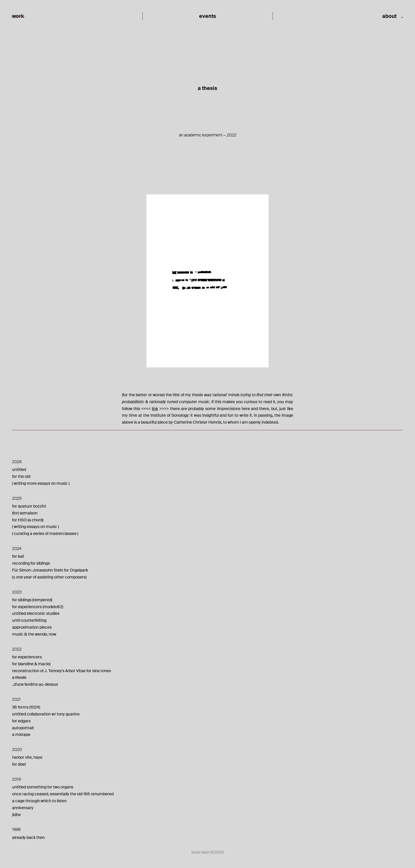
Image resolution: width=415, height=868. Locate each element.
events (208, 16)
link (155, 409)
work (18, 16)
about (389, 16)
